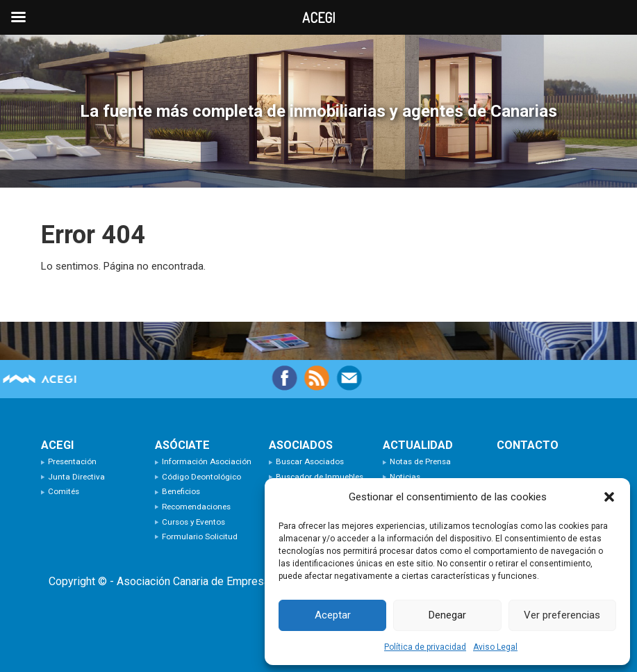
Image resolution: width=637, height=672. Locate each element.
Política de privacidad (425, 647)
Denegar (447, 615)
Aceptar (333, 615)
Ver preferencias (562, 615)
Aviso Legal (495, 647)
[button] (609, 497)
